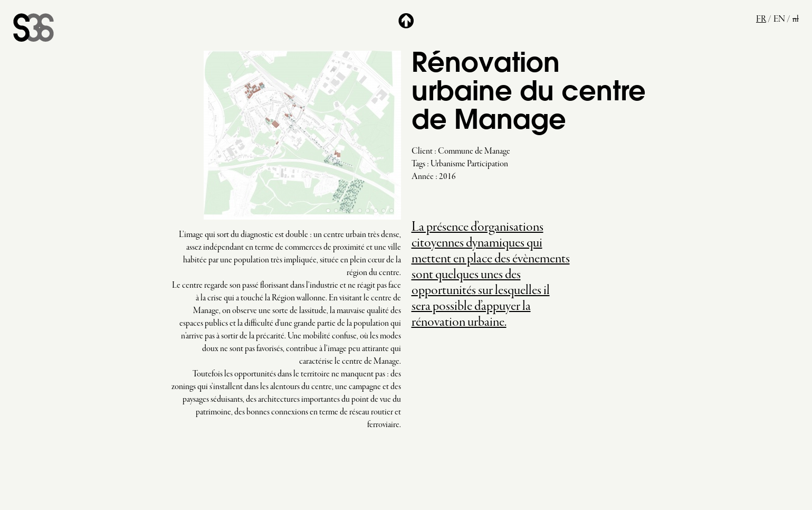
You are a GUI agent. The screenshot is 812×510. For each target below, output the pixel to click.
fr (761, 20)
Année (423, 177)
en (779, 20)
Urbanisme (448, 164)
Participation (488, 164)
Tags (418, 164)
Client (422, 152)
